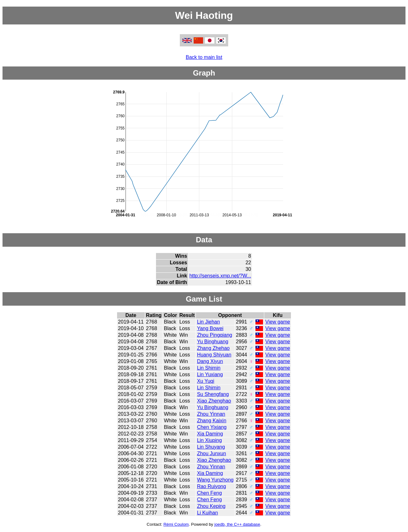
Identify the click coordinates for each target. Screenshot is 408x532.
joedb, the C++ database (237, 524)
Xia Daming (210, 434)
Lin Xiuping (209, 440)
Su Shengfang (213, 394)
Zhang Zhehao (213, 348)
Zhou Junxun (212, 453)
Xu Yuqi (206, 381)
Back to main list (204, 57)
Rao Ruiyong (212, 486)
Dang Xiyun (210, 361)
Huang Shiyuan (214, 355)
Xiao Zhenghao (214, 401)
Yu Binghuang (213, 342)
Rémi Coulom (176, 524)
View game (278, 322)
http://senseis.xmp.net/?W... (220, 276)
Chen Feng (209, 493)
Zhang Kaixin (212, 421)
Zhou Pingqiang (215, 335)
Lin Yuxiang (210, 374)
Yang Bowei (210, 328)
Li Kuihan (208, 513)
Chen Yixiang (212, 427)
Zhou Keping (211, 506)
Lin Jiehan (209, 322)
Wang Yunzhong (215, 480)
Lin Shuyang (211, 447)
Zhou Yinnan (211, 414)
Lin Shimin (209, 368)
